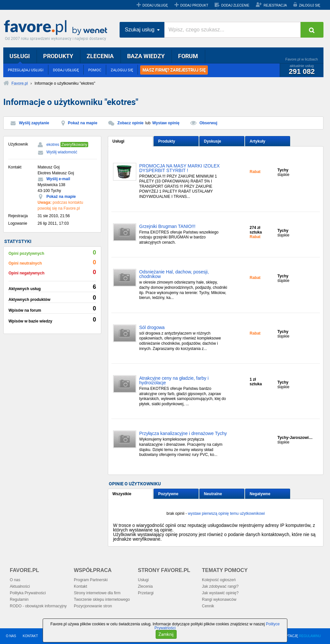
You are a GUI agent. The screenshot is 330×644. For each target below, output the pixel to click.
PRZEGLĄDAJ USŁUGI (26, 70)
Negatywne (260, 494)
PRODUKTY (58, 56)
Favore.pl (57, 28)
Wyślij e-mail (58, 179)
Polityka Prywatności (28, 593)
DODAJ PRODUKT (194, 5)
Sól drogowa (152, 328)
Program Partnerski (91, 580)
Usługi (118, 141)
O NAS (11, 636)
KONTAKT (30, 636)
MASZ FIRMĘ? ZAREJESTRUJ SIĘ (174, 70)
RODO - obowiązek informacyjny (38, 606)
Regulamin (19, 600)
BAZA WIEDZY (146, 56)
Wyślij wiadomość (62, 152)
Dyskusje (213, 141)
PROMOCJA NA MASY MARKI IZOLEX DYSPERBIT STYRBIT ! (179, 168)
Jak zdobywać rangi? (220, 586)
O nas (15, 580)
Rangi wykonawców (219, 600)
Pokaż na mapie (83, 123)
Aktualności (20, 586)
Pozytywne (168, 494)
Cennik (208, 606)
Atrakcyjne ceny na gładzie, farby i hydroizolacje (174, 381)
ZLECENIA (100, 56)
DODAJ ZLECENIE (235, 5)
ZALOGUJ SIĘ (310, 5)
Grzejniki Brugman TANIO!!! (167, 226)
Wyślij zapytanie (34, 123)
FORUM (188, 56)
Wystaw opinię (166, 123)
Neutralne (213, 494)
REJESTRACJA (275, 5)
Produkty (167, 141)
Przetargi (146, 593)
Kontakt (81, 586)
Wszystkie (122, 494)
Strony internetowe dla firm (97, 593)
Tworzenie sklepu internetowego (102, 600)
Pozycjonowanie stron (93, 606)
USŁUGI (20, 56)
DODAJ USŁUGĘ (155, 5)
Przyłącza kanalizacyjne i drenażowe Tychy (183, 434)
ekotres (53, 145)
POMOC (95, 70)
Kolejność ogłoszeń (219, 580)
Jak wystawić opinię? (220, 593)
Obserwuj (208, 123)
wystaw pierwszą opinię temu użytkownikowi (226, 513)
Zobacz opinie (130, 123)
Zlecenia (145, 586)
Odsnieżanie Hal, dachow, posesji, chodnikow (174, 274)
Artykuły (257, 141)
